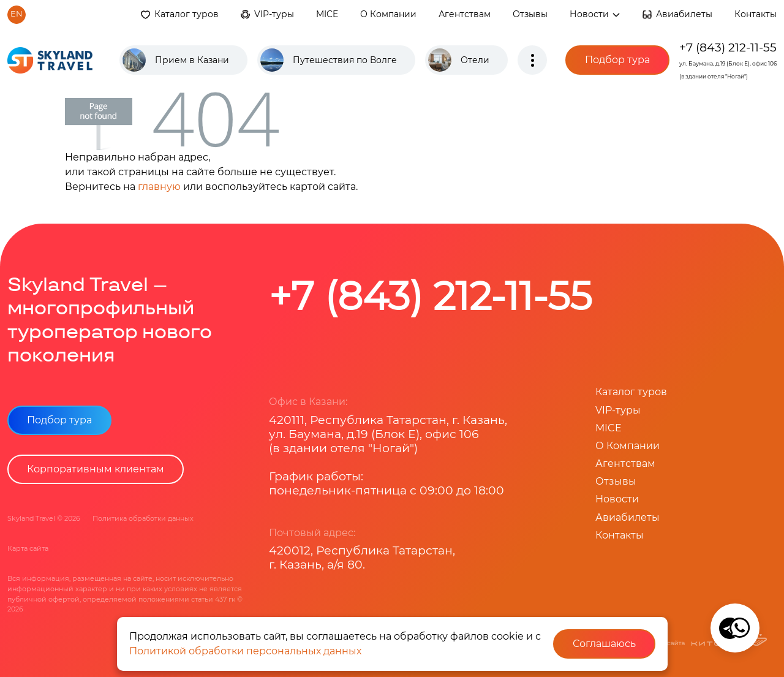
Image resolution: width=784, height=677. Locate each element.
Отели (475, 60)
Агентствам (465, 14)
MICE (327, 14)
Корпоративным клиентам (96, 469)
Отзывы (530, 14)
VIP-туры (274, 14)
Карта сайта (28, 548)
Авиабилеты (684, 14)
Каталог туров (187, 14)
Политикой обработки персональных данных (245, 651)
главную (159, 187)
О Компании (388, 14)
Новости (595, 14)
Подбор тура (617, 60)
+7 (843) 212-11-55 (728, 47)
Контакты (756, 14)
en (17, 14)
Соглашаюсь (604, 644)
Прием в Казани (192, 60)
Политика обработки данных (143, 518)
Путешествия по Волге (345, 60)
